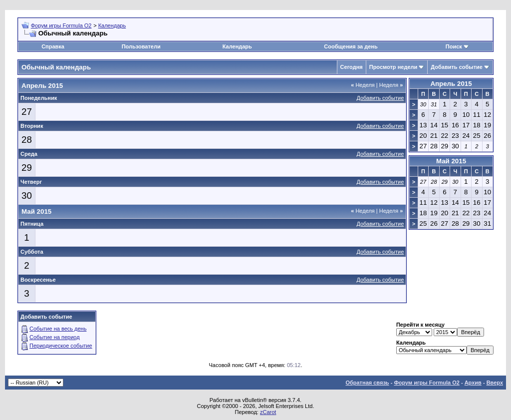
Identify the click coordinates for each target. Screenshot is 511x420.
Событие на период (55, 337)
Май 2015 (451, 161)
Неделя (363, 85)
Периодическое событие (61, 346)
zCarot (268, 412)
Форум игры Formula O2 (61, 25)
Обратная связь (367, 383)
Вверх (495, 383)
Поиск (454, 46)
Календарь (112, 25)
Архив (473, 383)
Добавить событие (457, 67)
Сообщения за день (351, 46)
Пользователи (141, 46)
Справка (53, 46)
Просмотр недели (393, 67)
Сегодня (352, 67)
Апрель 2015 (451, 84)
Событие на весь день (58, 329)
